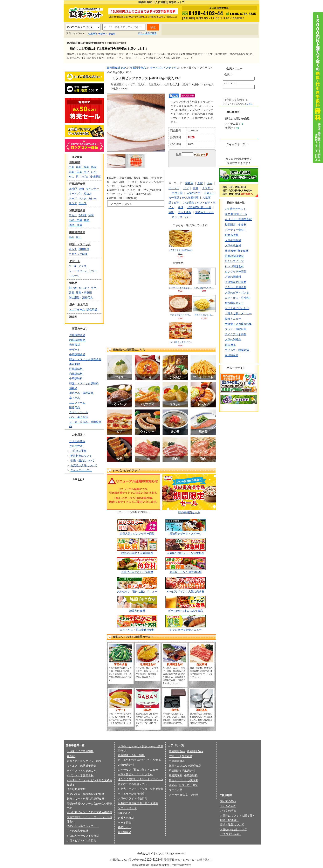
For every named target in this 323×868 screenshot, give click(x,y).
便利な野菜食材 (76, 789)
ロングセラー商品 (236, 272)
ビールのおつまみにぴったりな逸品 (139, 760)
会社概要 (103, 847)
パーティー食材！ (236, 230)
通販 (171, 212)
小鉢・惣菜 (75, 220)
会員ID (228, 74)
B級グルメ (124, 813)
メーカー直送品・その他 (184, 795)
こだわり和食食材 (77, 831)
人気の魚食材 (233, 245)
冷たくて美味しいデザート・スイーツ (141, 779)
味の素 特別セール (236, 214)
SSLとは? (79, 480)
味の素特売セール (189, 512)
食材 (200, 183)
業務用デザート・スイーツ (186, 534)
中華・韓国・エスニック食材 (135, 774)
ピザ (186, 188)
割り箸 (73, 288)
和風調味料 (76, 374)
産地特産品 (232, 355)
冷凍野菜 (92, 34)
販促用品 (92, 309)
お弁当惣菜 (232, 235)
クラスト (207, 188)
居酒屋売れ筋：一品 (199, 207)
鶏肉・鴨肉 (83, 167)
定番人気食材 (126, 818)
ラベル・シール (79, 412)
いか (94, 172)
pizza (209, 183)
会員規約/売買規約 (178, 847)
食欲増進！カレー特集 (131, 755)
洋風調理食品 (77, 184)
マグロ (84, 177)
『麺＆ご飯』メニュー (238, 313)
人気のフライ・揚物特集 (133, 798)
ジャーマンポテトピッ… (180, 288)
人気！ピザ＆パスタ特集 (81, 841)
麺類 (87, 220)
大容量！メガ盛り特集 (238, 324)
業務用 (189, 183)
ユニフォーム (77, 309)
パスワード (231, 83)
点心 (71, 237)
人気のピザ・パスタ (237, 293)
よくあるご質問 (199, 30)
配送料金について (81, 456)
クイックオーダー (81, 470)
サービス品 (176, 790)
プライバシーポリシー (125, 847)
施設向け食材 (137, 611)
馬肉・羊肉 (75, 172)
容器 (71, 293)
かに (71, 177)
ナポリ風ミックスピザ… (180, 342)
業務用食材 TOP (116, 68)
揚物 (81, 189)
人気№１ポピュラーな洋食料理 (185, 553)
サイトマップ (245, 30)
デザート (103, 34)
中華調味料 (76, 378)
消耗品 (73, 283)
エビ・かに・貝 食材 (237, 298)
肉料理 (73, 189)
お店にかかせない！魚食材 (137, 572)
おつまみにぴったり (237, 308)
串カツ (73, 215)
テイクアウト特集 (236, 334)
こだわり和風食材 (236, 287)
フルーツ (74, 276)
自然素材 (75, 162)
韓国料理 (84, 249)
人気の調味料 (233, 277)
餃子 (78, 237)
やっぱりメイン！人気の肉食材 (186, 591)
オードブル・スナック (163, 68)
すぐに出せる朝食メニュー (186, 630)
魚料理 (83, 215)
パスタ (83, 198)
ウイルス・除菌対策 (237, 350)
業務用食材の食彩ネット (84, 13)
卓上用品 (75, 398)
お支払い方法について (84, 465)
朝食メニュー (233, 319)
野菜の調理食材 (234, 256)
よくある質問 (228, 806)
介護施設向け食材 (236, 282)
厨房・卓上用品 (79, 305)
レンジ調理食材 (234, 266)
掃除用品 (230, 345)
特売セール (125, 827)
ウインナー (92, 189)
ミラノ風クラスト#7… (204, 288)
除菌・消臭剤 (84, 293)
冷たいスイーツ (234, 261)
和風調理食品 (77, 210)
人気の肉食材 (233, 240)
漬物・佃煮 (75, 225)
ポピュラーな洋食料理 (131, 794)
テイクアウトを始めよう (81, 771)
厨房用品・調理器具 (81, 393)
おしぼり (84, 288)
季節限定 (174, 771)
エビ (87, 172)
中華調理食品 (77, 232)
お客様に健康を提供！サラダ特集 (138, 803)
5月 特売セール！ (235, 209)
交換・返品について (83, 460)
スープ (73, 198)
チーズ (83, 203)
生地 (195, 188)
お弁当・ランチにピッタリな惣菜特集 (141, 789)
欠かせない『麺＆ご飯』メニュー (137, 591)
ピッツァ (174, 188)
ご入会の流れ (77, 441)
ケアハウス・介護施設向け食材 (85, 794)
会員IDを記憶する (237, 100)
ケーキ (73, 266)
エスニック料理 (78, 254)
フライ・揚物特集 (236, 329)
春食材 (112, 34)
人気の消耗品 (233, 340)
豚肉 (94, 167)
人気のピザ (193, 193)
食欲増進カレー (234, 303)
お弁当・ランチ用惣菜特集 (186, 572)
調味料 (73, 317)
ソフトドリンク (127, 808)
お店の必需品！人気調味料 (137, 553)
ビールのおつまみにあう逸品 (185, 611)
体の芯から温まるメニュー (83, 826)
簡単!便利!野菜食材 (237, 251)
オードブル (75, 194)
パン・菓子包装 (79, 417)
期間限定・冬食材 (236, 225)
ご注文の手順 (78, 451)
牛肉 (71, 167)
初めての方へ (175, 30)
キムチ (73, 249)
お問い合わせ (223, 30)
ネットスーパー (181, 217)
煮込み (88, 194)
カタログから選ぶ (231, 834)
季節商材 (75, 364)
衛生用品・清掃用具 (81, 298)
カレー (92, 198)
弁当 (94, 288)
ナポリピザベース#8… (180, 315)
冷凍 (181, 207)
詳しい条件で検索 (147, 33)
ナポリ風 (177, 193)
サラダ (73, 203)
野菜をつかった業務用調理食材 (85, 799)
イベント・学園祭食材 (238, 219)
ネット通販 (185, 212)
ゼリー (93, 271)
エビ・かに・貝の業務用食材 (137, 630)
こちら (250, 104)
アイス (83, 266)
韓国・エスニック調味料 (84, 383)
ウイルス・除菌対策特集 (81, 766)
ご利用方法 (76, 446)
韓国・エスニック (80, 244)
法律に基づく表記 (153, 847)
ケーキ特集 (125, 823)
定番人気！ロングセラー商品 (137, 534)
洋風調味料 (76, 369)
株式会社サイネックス (151, 853)
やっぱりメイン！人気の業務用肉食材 (90, 812)
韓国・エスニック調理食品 (85, 359)
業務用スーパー (205, 212)
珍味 (91, 215)
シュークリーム (78, 271)
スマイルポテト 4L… (204, 315)
